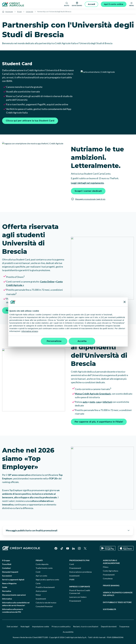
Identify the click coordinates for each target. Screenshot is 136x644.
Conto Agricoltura (110, 571)
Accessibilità (68, 632)
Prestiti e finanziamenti (45, 587)
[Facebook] (56, 548)
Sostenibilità (110, 609)
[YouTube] (68, 548)
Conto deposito (42, 564)
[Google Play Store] (108, 548)
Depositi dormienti (109, 626)
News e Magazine (9, 583)
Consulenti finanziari (44, 606)
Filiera (106, 567)
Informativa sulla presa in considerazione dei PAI (13, 611)
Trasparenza (124, 626)
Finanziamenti (75, 568)
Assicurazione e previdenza (80, 572)
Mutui (38, 595)
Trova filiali (7, 564)
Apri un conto (41, 576)
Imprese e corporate (80, 587)
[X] (85, 548)
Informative (7, 599)
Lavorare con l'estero (78, 597)
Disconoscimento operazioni (14, 595)
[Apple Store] (126, 548)
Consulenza (108, 578)
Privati (19, 12)
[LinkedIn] (73, 548)
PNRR (72, 580)
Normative (7, 591)
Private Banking (111, 585)
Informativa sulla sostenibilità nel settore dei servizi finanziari (16, 604)
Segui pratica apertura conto (47, 580)
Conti (38, 572)
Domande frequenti (10, 572)
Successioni (7, 576)
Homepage (9, 12)
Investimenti (41, 599)
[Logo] (13, 4)
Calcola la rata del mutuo (46, 603)
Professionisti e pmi (79, 560)
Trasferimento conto (44, 568)
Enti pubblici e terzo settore (117, 602)
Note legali (25, 626)
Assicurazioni (41, 591)
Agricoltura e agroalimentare (111, 562)
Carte (38, 583)
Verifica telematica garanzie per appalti (118, 594)
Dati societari (12, 626)
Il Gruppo (6, 560)
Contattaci (6, 568)
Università (29, 12)
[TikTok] (62, 548)
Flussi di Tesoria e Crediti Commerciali (80, 592)
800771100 (43, 637)
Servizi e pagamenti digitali (13, 580)
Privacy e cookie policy (61, 626)
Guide (5, 587)
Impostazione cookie (41, 626)
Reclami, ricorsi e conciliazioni (86, 626)
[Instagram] (79, 548)
